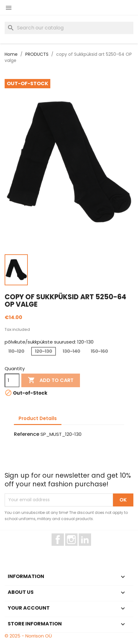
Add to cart (51, 380)
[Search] (69, 28)
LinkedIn (88, 549)
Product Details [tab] (38, 418)
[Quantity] (12, 380)
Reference (27, 434)
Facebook (64, 549)
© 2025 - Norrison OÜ (28, 636)
